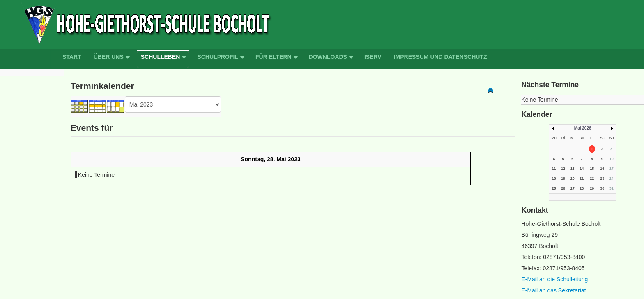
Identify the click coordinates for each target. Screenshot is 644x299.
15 (592, 169)
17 (612, 169)
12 (563, 169)
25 (554, 188)
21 (582, 178)
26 (563, 188)
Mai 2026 (583, 128)
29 (592, 188)
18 (554, 178)
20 (573, 178)
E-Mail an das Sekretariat (553, 290)
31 (612, 188)
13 (573, 169)
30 (602, 188)
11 (554, 169)
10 (612, 159)
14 (582, 169)
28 (582, 188)
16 (602, 169)
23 (602, 178)
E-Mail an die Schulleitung (554, 279)
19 (563, 178)
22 (592, 178)
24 (612, 178)
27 (573, 188)
